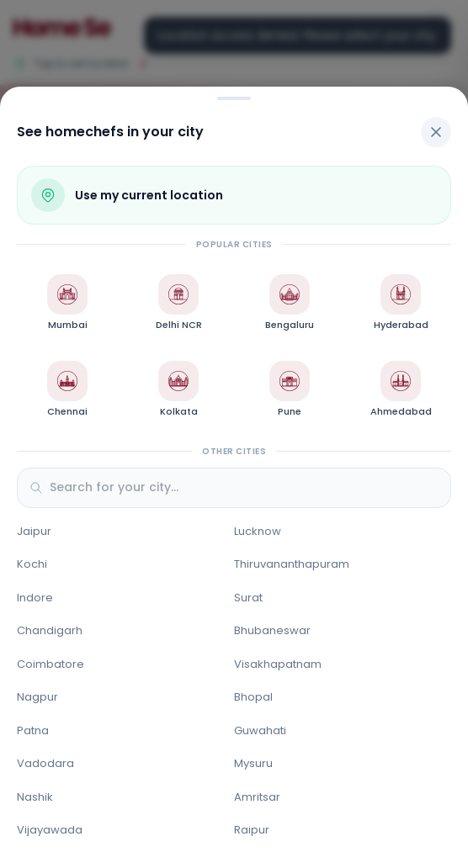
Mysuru (253, 763)
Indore (35, 598)
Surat (248, 598)
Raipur (252, 830)
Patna (33, 730)
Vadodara (45, 763)
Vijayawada (50, 830)
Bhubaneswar (272, 630)
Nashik (35, 797)
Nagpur (37, 697)
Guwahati (260, 730)
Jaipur (34, 531)
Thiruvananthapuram (292, 564)
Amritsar (257, 797)
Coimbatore (51, 664)
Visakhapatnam (278, 664)
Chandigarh (50, 630)
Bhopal (253, 697)
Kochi (32, 564)
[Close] (436, 132)
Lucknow (258, 531)
